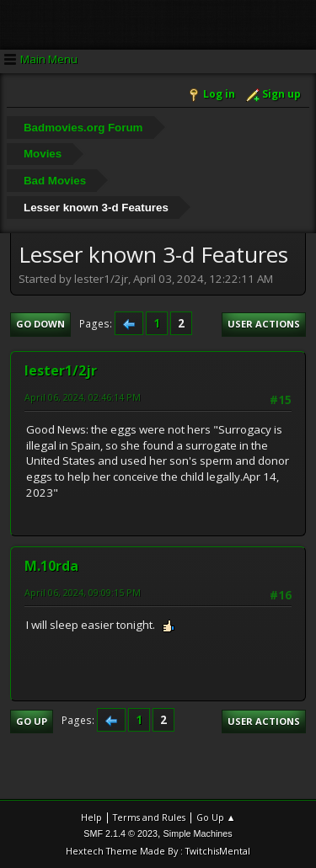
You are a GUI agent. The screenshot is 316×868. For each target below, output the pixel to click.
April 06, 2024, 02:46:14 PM (83, 397)
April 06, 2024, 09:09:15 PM (83, 592)
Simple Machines (198, 833)
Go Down (40, 324)
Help (91, 817)
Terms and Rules (149, 817)
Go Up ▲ (216, 817)
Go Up (32, 721)
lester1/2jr (61, 370)
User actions (264, 324)
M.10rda (51, 566)
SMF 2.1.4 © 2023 (121, 833)
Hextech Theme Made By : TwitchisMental (158, 851)
